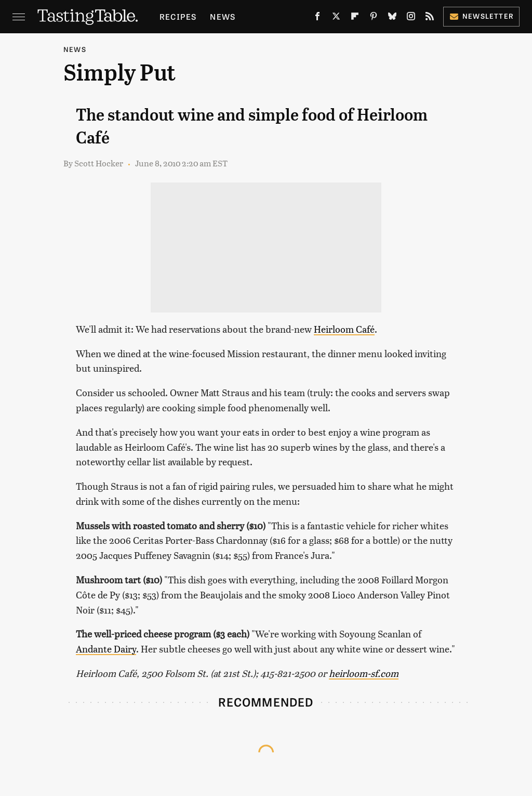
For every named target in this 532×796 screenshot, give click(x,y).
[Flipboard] (355, 18)
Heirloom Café (344, 329)
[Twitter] (336, 18)
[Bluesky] (392, 18)
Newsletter (481, 16)
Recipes (178, 16)
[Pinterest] (374, 18)
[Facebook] (317, 18)
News (223, 16)
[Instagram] (411, 18)
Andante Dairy (106, 649)
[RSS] (430, 18)
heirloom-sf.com (364, 673)
